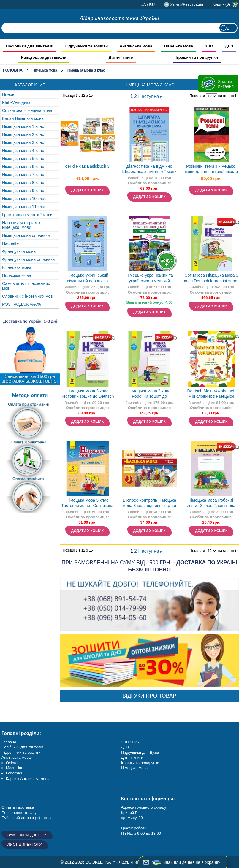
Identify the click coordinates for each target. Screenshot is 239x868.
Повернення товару (19, 813)
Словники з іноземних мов (27, 296)
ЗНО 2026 (130, 742)
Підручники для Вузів (140, 752)
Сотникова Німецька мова (27, 110)
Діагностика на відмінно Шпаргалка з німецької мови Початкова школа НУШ (149, 170)
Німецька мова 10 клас (24, 199)
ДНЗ (125, 747)
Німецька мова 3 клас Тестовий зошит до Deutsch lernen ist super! (87, 394)
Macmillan (15, 768)
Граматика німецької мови (27, 215)
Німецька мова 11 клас (24, 207)
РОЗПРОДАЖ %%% (22, 304)
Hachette (10, 243)
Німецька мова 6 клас (23, 167)
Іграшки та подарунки (140, 763)
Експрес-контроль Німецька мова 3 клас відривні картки (149, 503)
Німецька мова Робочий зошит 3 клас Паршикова (211, 503)
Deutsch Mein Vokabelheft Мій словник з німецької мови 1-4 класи (211, 394)
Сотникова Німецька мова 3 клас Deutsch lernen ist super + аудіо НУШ (211, 279)
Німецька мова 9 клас (23, 191)
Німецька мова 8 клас (23, 183)
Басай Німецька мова (23, 118)
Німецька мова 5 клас (23, 159)
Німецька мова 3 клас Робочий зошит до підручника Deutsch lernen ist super (149, 394)
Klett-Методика (16, 102)
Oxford (12, 763)
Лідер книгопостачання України (120, 18)
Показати (197, 96)
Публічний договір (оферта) (26, 818)
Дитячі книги (132, 757)
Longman (14, 773)
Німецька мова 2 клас (23, 134)
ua (143, 5)
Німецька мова (45, 70)
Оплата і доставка (18, 807)
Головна (13, 70)
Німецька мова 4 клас (23, 151)
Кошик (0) (221, 4)
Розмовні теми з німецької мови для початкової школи (212, 169)
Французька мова (19, 251)
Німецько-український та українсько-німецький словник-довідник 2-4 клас (149, 279)
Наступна (150, 96)
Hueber (9, 94)
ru (152, 5)
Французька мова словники (28, 259)
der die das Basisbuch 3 (87, 166)
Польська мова (17, 275)
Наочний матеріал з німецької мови (21, 225)
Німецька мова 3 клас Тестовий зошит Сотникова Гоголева (88, 504)
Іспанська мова (17, 267)
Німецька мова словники (26, 235)
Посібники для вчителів (22, 747)
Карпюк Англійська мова (28, 778)
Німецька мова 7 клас (23, 175)
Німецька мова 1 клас (23, 126)
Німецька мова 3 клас (23, 142)
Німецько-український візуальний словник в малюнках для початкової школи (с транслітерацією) (87, 279)
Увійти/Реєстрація (186, 4)
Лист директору (25, 844)
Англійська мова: (17, 757)
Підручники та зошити (21, 752)
